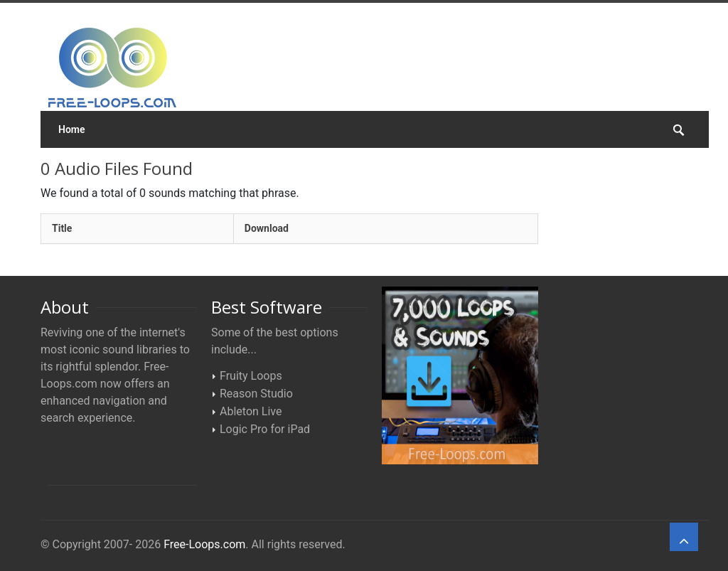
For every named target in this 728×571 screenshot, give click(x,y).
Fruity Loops (251, 376)
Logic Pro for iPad (265, 429)
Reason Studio (256, 394)
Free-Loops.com (204, 544)
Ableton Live (251, 411)
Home (72, 129)
